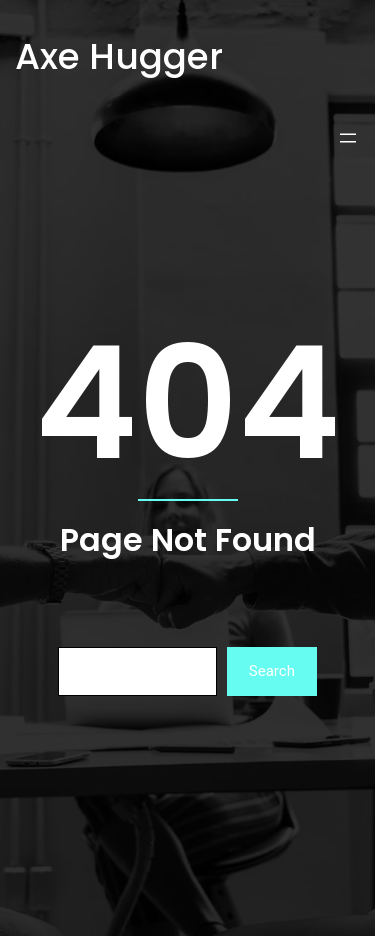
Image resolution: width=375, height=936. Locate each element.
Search (272, 671)
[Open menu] (348, 138)
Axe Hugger (119, 56)
